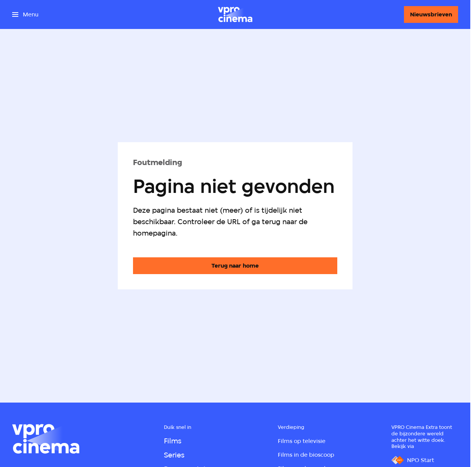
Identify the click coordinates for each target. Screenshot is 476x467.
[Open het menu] (25, 14)
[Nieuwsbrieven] (431, 14)
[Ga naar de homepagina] (235, 266)
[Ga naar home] (235, 14)
